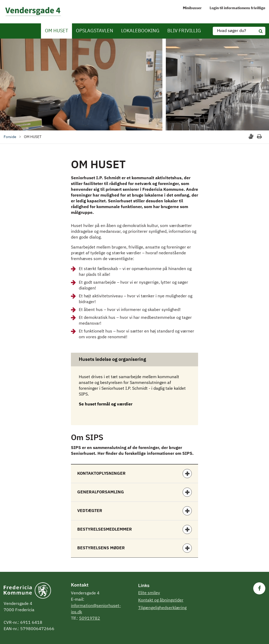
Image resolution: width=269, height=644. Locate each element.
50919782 (90, 619)
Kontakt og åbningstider (161, 600)
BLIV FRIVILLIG (184, 31)
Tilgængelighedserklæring (162, 608)
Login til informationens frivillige (237, 8)
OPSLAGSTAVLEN (95, 31)
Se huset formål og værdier (106, 404)
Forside (10, 137)
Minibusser (192, 8)
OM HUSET (56, 31)
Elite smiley (149, 593)
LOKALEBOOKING (140, 31)
